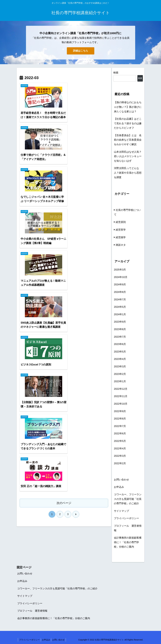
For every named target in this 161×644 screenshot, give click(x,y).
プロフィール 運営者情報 (128, 528)
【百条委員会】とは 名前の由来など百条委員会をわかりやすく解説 (128, 140)
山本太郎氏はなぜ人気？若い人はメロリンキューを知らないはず (128, 156)
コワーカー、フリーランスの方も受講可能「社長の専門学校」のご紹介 (128, 499)
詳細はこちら (81, 51)
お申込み (119, 487)
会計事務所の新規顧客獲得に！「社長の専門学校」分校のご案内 (128, 542)
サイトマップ (121, 511)
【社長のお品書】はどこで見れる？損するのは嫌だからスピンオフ (128, 123)
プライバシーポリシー (126, 518)
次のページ (64, 231)
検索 (116, 73)
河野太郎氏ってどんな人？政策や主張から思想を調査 (128, 173)
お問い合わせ (121, 480)
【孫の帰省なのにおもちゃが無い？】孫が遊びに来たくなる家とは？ (128, 107)
